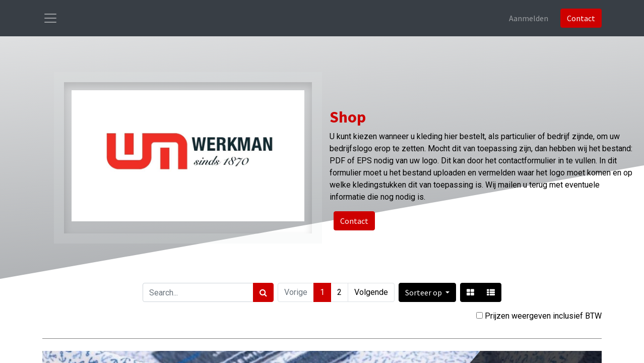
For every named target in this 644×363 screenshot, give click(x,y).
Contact (581, 18)
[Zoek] (263, 292)
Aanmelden (529, 18)
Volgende (371, 292)
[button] (427, 292)
